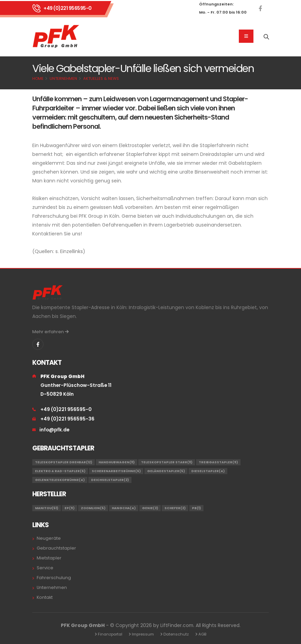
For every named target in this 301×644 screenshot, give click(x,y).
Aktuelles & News (101, 78)
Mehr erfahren (50, 332)
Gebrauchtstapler (56, 548)
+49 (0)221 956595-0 (68, 8)
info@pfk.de (54, 430)
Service (45, 568)
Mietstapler (49, 558)
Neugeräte (49, 538)
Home (38, 78)
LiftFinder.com (177, 625)
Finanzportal (110, 634)
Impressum (143, 634)
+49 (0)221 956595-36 (67, 419)
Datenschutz (176, 634)
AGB (202, 634)
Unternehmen (63, 78)
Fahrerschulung (54, 578)
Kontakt (45, 597)
